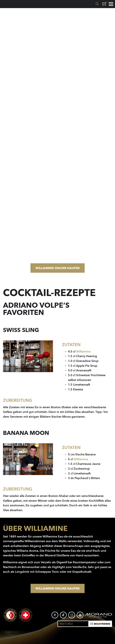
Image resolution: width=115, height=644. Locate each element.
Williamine (83, 351)
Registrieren (102, 624)
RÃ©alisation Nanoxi (12, 633)
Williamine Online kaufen (58, 268)
